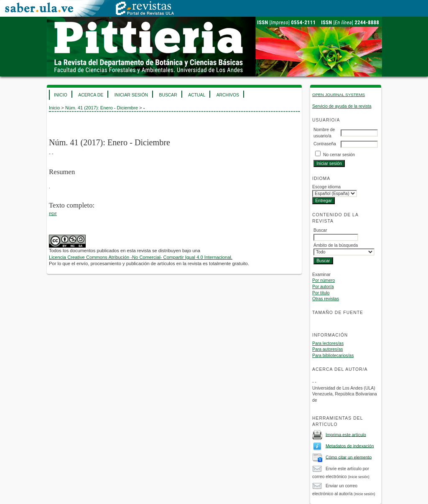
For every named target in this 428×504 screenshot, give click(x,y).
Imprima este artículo (346, 434)
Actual (197, 95)
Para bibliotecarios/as (333, 356)
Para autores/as (327, 349)
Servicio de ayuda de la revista (342, 106)
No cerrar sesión (339, 155)
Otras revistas (326, 299)
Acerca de (91, 95)
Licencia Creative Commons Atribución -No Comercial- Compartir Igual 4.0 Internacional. (141, 257)
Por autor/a (323, 287)
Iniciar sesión (131, 95)
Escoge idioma (326, 187)
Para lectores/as (328, 343)
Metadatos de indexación (350, 446)
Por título (321, 293)
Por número (324, 280)
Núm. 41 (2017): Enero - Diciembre (102, 108)
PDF (53, 214)
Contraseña (325, 144)
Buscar (168, 95)
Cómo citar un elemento (349, 457)
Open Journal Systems (339, 95)
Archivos (228, 95)
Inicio (61, 95)
